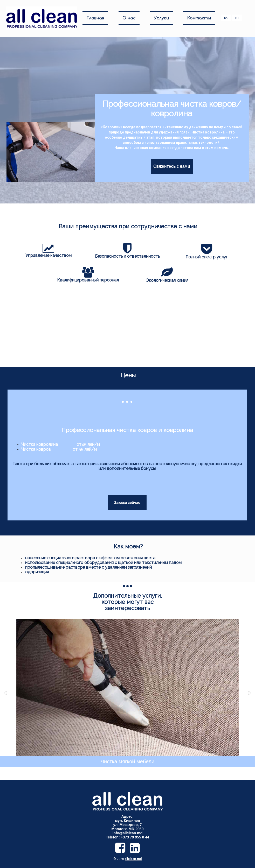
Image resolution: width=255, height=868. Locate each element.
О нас (129, 18)
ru (237, 18)
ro (226, 18)
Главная (95, 18)
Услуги (161, 18)
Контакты (199, 18)
